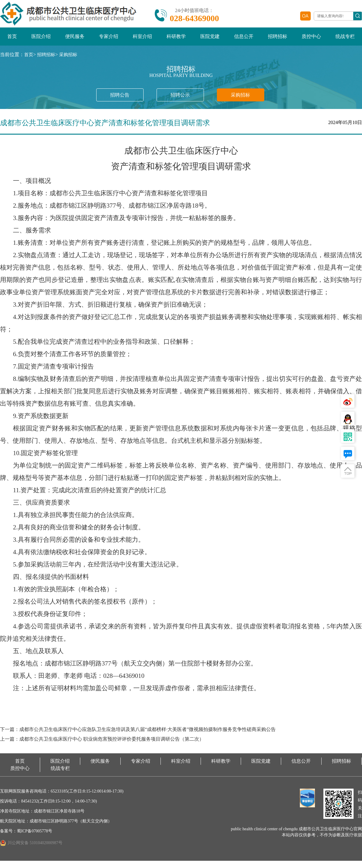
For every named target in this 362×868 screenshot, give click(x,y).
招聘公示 (181, 97)
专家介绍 (109, 39)
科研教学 (176, 39)
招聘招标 (278, 39)
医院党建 (210, 39)
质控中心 (311, 39)
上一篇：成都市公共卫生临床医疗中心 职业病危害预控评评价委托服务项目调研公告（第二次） (115, 745)
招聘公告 (113, 97)
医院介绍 (41, 39)
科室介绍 (142, 39)
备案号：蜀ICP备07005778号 (27, 838)
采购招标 (71, 57)
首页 (12, 39)
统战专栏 (345, 39)
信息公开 (244, 39)
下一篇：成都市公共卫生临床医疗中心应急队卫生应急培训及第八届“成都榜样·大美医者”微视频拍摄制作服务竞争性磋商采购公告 (155, 733)
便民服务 (75, 39)
